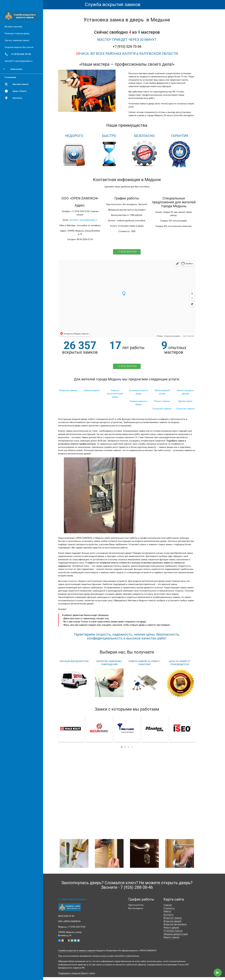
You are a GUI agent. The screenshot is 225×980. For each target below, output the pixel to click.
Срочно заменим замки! (17, 40)
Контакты (13, 98)
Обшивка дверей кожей (176, 934)
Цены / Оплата (16, 91)
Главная (168, 905)
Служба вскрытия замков (113, 5)
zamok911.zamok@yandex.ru (19, 61)
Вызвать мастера (13, 27)
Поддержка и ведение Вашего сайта (77, 973)
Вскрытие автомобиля (175, 924)
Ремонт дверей (171, 928)
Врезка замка (185, 401)
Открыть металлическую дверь (115, 394)
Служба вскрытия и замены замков (76, 951)
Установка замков (162, 409)
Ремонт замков (162, 401)
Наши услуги (12, 69)
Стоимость (169, 908)
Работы (167, 911)
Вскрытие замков (68, 390)
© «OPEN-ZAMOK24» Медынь (73, 899)
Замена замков (92, 390)
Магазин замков (17, 84)
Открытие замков (185, 409)
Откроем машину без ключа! (19, 47)
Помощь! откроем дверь (17, 33)
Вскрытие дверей (172, 921)
